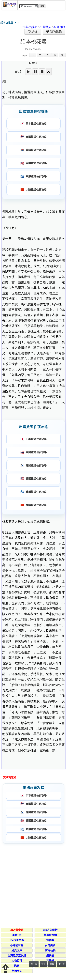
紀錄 (34, 32)
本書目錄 (59, 27)
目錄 (52, 964)
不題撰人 (45, 27)
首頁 (43, 964)
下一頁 (62, 964)
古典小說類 (30, 27)
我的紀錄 (55, 32)
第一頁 (34, 964)
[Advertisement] (33, 883)
